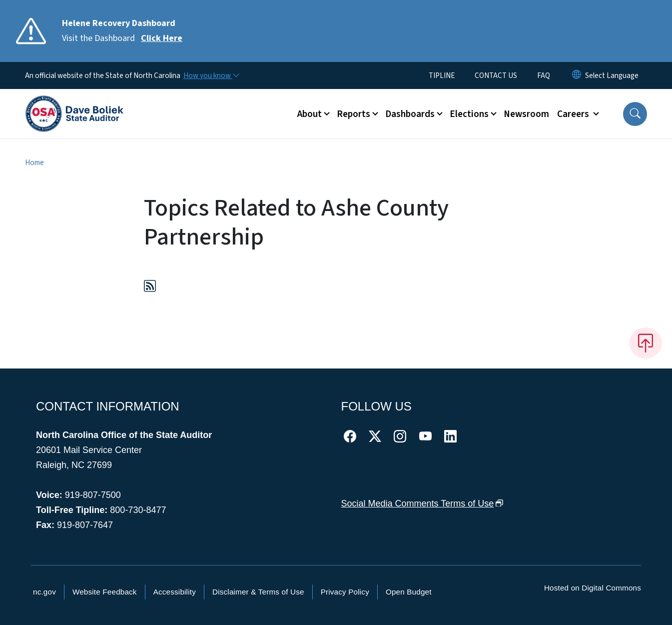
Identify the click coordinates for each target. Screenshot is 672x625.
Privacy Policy (345, 592)
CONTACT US (496, 75)
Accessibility (175, 592)
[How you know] (211, 75)
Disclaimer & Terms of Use (258, 592)
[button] (635, 114)
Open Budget (409, 592)
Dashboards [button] (410, 114)
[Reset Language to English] (577, 75)
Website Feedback (105, 592)
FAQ (544, 75)
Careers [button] (574, 114)
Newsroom (526, 114)
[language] (612, 75)
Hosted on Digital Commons (593, 588)
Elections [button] (469, 114)
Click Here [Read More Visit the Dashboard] (162, 38)
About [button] (310, 114)
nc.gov (44, 592)
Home (34, 162)
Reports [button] (353, 114)
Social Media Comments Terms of (422, 503)
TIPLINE (442, 75)
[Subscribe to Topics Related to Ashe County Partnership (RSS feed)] (150, 288)
